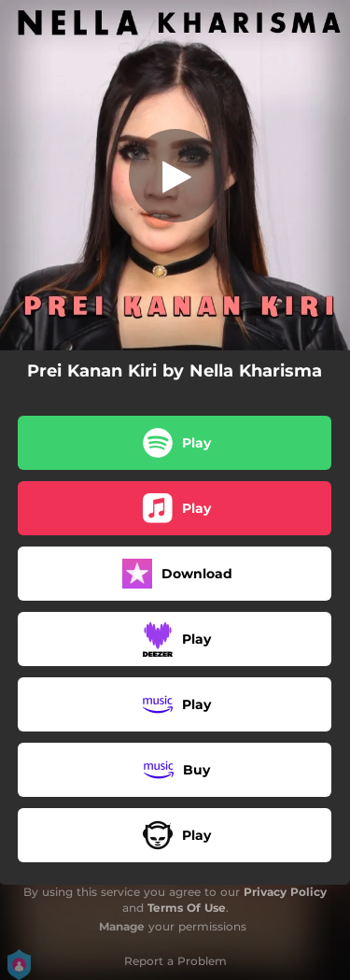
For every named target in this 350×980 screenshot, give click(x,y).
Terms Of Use (187, 908)
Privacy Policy (285, 892)
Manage (122, 926)
